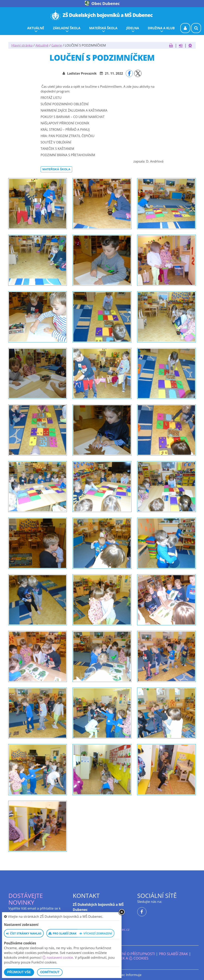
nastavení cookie (58, 957)
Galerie (57, 45)
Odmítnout (50, 972)
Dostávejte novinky (26, 899)
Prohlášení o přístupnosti (130, 954)
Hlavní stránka (22, 45)
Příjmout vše (19, 972)
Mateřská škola (56, 169)
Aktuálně (42, 45)
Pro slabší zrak (173, 954)
